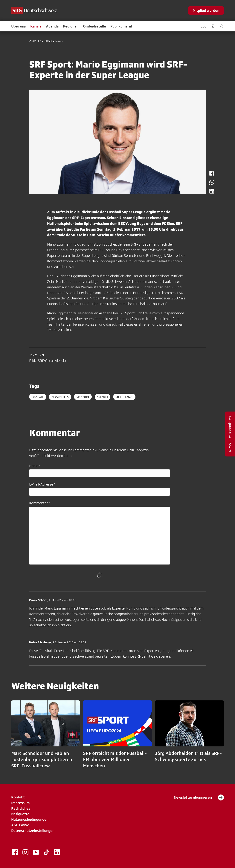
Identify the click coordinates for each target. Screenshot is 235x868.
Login (208, 26)
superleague (124, 397)
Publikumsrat (121, 26)
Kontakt (18, 797)
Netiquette (20, 814)
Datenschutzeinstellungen (33, 831)
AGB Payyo (20, 825)
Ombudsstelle (94, 26)
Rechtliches (21, 808)
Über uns (19, 26)
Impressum (20, 803)
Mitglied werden (206, 10)
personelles (60, 397)
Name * (35, 466)
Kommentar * (39, 503)
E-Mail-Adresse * (42, 484)
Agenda (52, 26)
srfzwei (102, 397)
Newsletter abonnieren (199, 797)
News (59, 41)
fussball (38, 397)
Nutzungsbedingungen (30, 819)
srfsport (83, 397)
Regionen (71, 26)
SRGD (48, 41)
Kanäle (36, 26)
